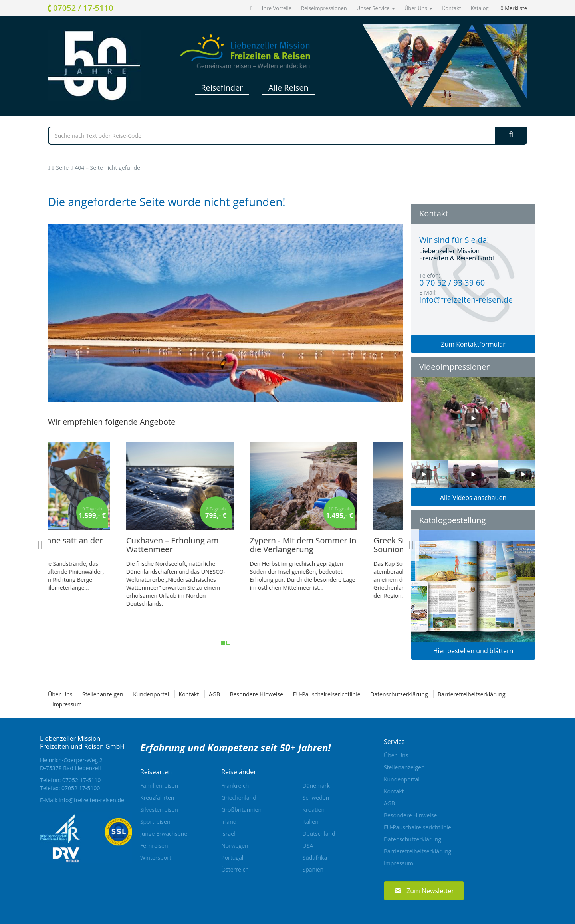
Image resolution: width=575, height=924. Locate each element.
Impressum (67, 704)
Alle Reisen (288, 88)
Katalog (479, 8)
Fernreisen (154, 846)
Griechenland (239, 798)
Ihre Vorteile (277, 8)
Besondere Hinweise (257, 694)
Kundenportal (151, 694)
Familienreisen (159, 786)
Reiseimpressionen (324, 8)
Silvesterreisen (159, 810)
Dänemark (316, 786)
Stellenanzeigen (103, 694)
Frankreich (235, 786)
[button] (424, 891)
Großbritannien (241, 810)
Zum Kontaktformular (473, 344)
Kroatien (314, 810)
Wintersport (156, 858)
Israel (228, 834)
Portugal (232, 858)
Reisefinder (222, 88)
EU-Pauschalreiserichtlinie (327, 694)
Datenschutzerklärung (399, 694)
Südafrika (315, 858)
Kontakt (451, 8)
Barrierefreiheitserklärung (471, 694)
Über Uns (418, 8)
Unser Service (376, 8)
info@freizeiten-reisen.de (91, 800)
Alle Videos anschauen (473, 498)
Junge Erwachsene (164, 834)
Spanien (313, 869)
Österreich (235, 869)
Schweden (316, 798)
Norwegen (235, 846)
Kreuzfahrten (157, 798)
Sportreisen (155, 822)
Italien (311, 822)
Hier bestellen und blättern (473, 651)
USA (308, 846)
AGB (214, 694)
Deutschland (319, 834)
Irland (229, 822)
